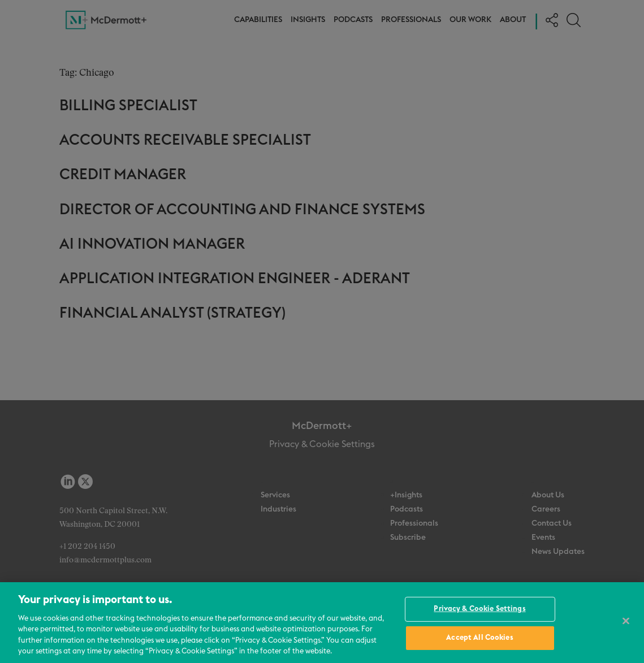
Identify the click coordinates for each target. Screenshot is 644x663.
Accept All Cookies (479, 638)
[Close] (626, 621)
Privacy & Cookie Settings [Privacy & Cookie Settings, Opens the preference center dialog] (479, 609)
